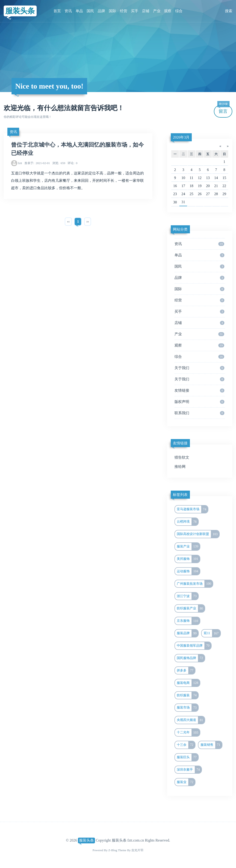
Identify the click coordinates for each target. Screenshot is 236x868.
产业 (157, 11)
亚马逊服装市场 (192, 509)
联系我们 (199, 413)
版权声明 (199, 402)
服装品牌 (187, 633)
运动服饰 (188, 571)
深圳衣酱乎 (189, 770)
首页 (57, 11)
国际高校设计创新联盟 (198, 534)
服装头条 (20, 11)
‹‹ (68, 221)
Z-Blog (113, 850)
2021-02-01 (37, 163)
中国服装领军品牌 (194, 646)
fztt (20, 163)
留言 (223, 109)
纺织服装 (187, 695)
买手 (135, 11)
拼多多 (186, 671)
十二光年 (188, 732)
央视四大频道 (191, 720)
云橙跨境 (187, 522)
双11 (212, 633)
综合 (179, 11)
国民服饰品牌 (191, 658)
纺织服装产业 (191, 608)
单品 (79, 11)
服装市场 (187, 708)
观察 (168, 11)
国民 (90, 11)
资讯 (68, 11)
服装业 (186, 782)
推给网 (180, 467)
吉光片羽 (137, 850)
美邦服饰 (188, 559)
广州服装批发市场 (195, 584)
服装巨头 (187, 757)
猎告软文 (182, 457)
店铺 (146, 11)
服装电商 (188, 683)
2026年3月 (181, 137)
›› (88, 221)
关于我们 (199, 368)
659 (59, 163)
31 (183, 202)
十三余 (186, 745)
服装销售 (211, 745)
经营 (124, 11)
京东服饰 (188, 621)
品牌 (101, 11)
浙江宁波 (187, 596)
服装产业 (188, 547)
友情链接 (199, 391)
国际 (112, 11)
